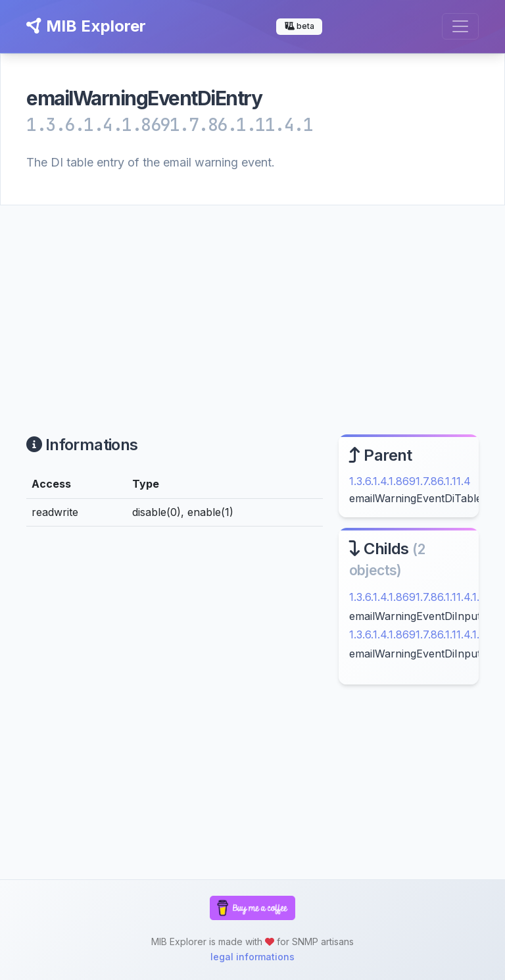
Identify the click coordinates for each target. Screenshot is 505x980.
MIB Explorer (86, 26)
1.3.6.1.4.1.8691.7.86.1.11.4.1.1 (416, 597)
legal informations (252, 957)
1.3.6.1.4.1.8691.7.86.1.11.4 (410, 481)
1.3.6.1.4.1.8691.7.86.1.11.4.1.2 (417, 634)
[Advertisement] (252, 304)
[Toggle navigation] (460, 26)
